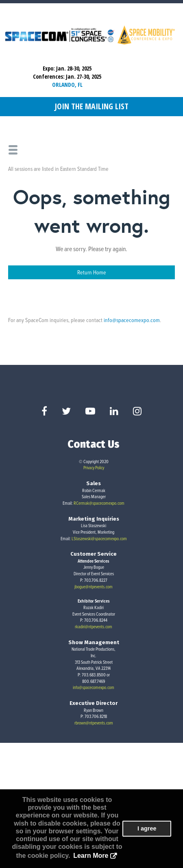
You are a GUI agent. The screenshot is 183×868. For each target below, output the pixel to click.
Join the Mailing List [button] (91, 106)
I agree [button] (147, 828)
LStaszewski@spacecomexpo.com (99, 539)
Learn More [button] (91, 856)
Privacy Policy (94, 468)
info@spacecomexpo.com (132, 320)
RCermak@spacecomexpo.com (99, 503)
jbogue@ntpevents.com (94, 587)
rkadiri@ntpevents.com (94, 627)
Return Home (92, 272)
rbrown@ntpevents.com (94, 723)
